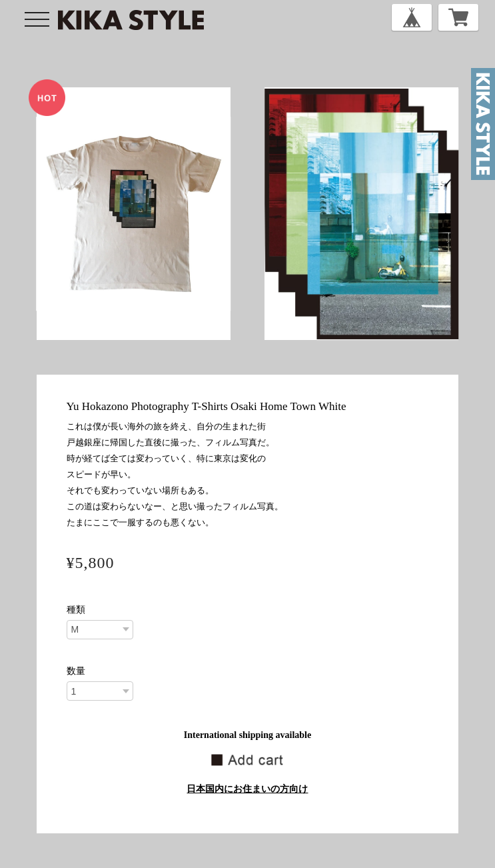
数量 (76, 671)
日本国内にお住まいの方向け (247, 789)
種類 (76, 610)
